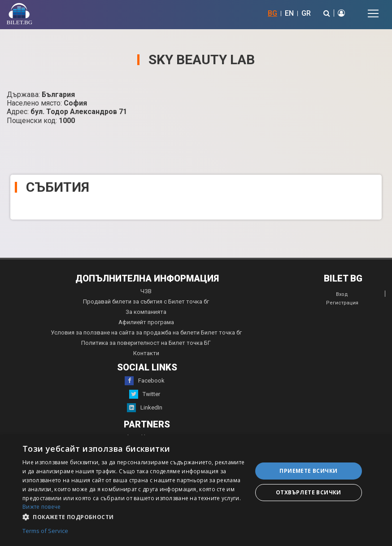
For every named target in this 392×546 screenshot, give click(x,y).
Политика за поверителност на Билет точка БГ (146, 343)
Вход (342, 294)
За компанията (146, 312)
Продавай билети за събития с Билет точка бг (146, 302)
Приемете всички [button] (308, 471)
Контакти (146, 353)
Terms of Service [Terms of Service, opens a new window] (45, 531)
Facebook (145, 381)
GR (306, 13)
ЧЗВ (146, 291)
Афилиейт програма (146, 322)
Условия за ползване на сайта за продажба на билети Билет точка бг (146, 332)
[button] (134, 516)
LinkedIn (145, 408)
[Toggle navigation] (373, 13)
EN (289, 13)
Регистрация (342, 303)
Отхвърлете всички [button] (309, 492)
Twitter (145, 394)
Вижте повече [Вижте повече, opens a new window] (42, 507)
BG (272, 13)
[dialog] (196, 491)
